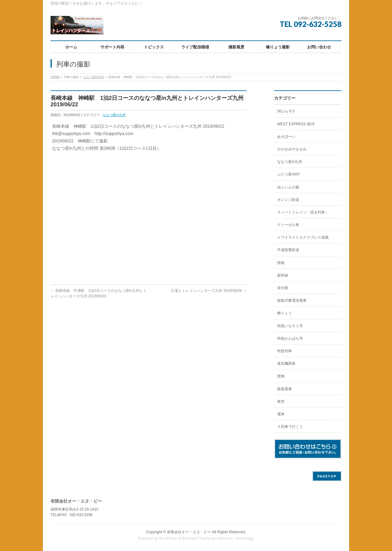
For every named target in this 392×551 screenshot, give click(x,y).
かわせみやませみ (292, 149)
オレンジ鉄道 (288, 200)
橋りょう (285, 313)
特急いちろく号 (290, 326)
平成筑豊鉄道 (288, 250)
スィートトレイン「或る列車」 (303, 212)
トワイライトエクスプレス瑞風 (303, 237)
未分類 (283, 288)
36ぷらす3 (286, 111)
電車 (281, 414)
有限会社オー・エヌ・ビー (189, 532)
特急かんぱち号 (290, 338)
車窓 (281, 402)
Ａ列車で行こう (290, 427)
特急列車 (285, 351)
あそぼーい (286, 137)
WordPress (168, 538)
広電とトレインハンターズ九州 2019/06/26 (209, 291)
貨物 (281, 376)
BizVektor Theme (196, 538)
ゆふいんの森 (288, 187)
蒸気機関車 (286, 364)
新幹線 (283, 275)
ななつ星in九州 (94, 77)
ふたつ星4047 (289, 174)
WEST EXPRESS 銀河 (296, 124)
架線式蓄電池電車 (292, 300)
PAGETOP (327, 476)
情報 (281, 263)
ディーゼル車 (288, 225)
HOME (55, 77)
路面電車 (285, 389)
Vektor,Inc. (225, 538)
